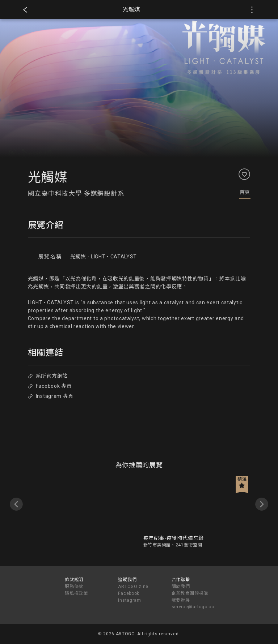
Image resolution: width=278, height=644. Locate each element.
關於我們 (181, 587)
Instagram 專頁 (51, 396)
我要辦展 (181, 600)
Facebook (129, 593)
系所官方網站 (48, 376)
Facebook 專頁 (50, 386)
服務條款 (74, 587)
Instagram (129, 600)
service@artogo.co (193, 607)
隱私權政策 (76, 593)
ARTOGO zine (133, 587)
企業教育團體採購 (190, 593)
